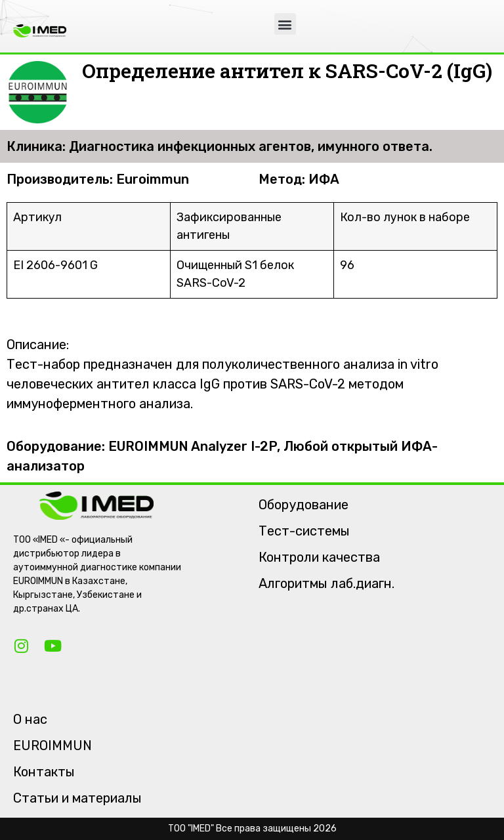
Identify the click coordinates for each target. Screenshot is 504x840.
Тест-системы (304, 531)
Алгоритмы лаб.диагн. (326, 583)
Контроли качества (319, 557)
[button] (285, 24)
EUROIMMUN (52, 745)
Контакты (44, 772)
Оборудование (304, 505)
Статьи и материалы (77, 798)
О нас (30, 719)
